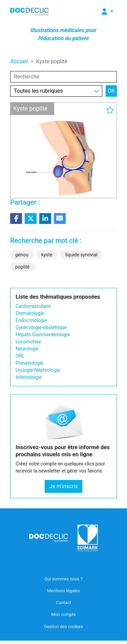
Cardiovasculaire (33, 306)
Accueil (19, 61)
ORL (20, 356)
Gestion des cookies (63, 627)
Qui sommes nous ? (63, 579)
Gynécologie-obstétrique (41, 327)
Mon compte (63, 614)
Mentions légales (63, 591)
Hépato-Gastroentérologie (43, 335)
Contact (63, 603)
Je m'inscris (63, 486)
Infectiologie (29, 377)
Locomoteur (28, 342)
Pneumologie (29, 363)
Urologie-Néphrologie (38, 370)
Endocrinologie (31, 320)
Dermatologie (30, 313)
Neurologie (27, 349)
